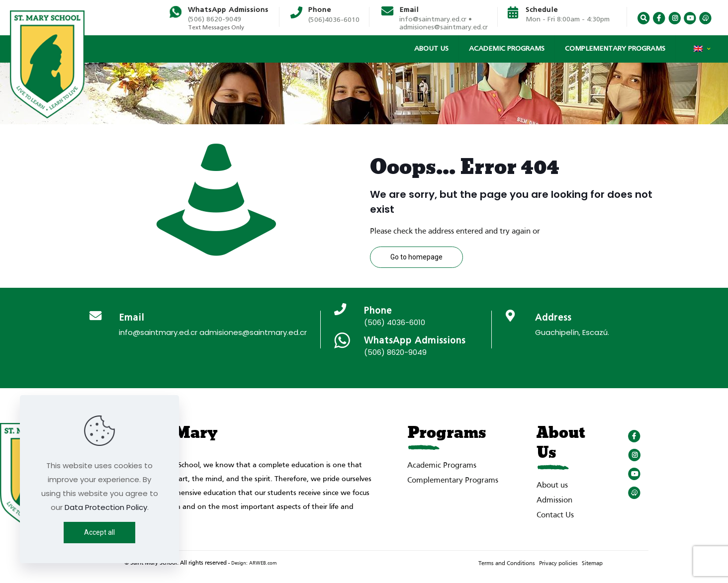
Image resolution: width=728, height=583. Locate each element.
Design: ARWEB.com (254, 563)
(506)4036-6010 (334, 20)
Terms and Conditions (507, 564)
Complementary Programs (453, 481)
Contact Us (555, 515)
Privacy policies (558, 564)
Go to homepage (416, 257)
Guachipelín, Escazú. (572, 332)
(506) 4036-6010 (395, 322)
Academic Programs (442, 466)
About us (552, 486)
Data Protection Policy (106, 507)
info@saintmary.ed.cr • (436, 19)
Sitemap (592, 564)
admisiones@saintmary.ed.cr (444, 27)
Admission (554, 500)
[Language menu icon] (702, 51)
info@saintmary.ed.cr (158, 332)
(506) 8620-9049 (215, 19)
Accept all (99, 532)
